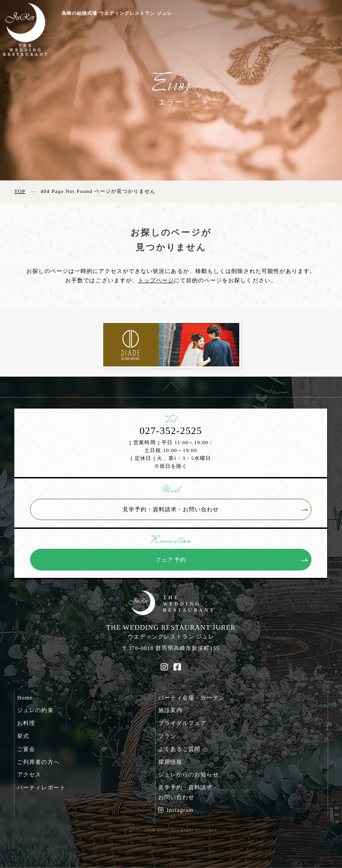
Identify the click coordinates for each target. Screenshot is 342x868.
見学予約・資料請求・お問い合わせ (171, 509)
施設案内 (170, 710)
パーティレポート (41, 787)
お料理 (26, 723)
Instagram (176, 810)
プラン (167, 736)
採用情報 (170, 762)
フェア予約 (171, 560)
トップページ (156, 280)
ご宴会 (26, 749)
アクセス (29, 775)
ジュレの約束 (35, 710)
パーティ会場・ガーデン (191, 698)
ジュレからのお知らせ (188, 775)
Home (25, 698)
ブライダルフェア (182, 723)
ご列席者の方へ (38, 762)
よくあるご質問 (179, 749)
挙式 (23, 736)
